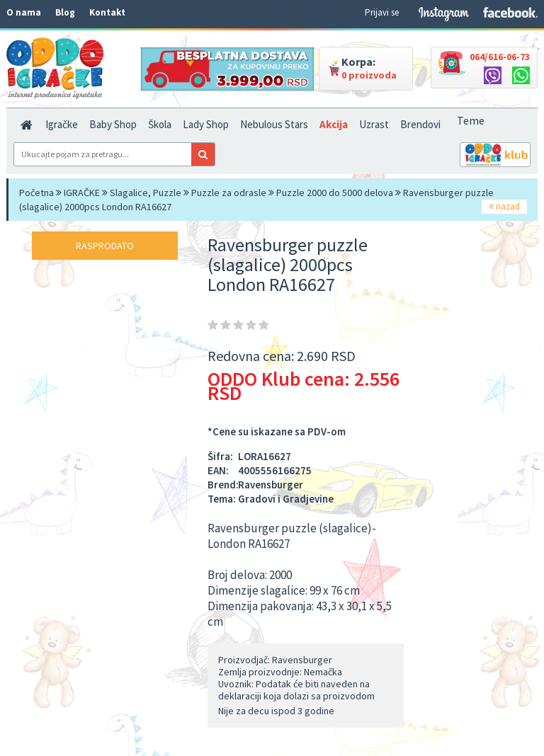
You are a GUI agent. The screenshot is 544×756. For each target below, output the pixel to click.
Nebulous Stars (274, 124)
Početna (36, 193)
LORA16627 (265, 456)
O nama (24, 12)
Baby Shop (113, 124)
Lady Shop (206, 124)
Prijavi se (382, 12)
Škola (160, 124)
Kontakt (107, 12)
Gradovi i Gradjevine (286, 499)
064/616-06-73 (500, 57)
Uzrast (374, 124)
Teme (471, 120)
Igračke (62, 124)
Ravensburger (271, 485)
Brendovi (420, 124)
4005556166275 (275, 470)
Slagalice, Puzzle (146, 193)
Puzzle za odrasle (229, 193)
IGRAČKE (82, 193)
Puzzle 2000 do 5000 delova (335, 193)
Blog (65, 12)
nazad (504, 206)
